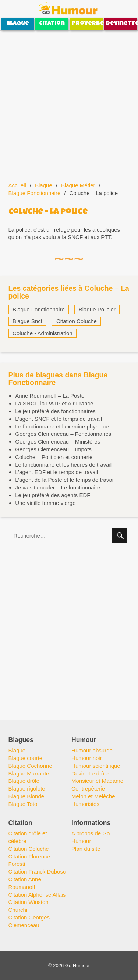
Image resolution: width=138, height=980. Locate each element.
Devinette (121, 24)
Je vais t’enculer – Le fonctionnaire (58, 487)
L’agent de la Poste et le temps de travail (65, 480)
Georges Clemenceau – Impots (53, 449)
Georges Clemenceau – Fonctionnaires (63, 434)
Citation (52, 24)
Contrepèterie (88, 789)
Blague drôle (24, 781)
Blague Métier (78, 185)
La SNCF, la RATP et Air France (54, 403)
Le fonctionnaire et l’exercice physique (62, 426)
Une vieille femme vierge (45, 503)
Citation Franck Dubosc (37, 871)
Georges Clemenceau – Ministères (58, 442)
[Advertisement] (69, 102)
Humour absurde (92, 750)
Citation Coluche (77, 321)
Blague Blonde (26, 796)
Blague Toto (23, 804)
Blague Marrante (29, 773)
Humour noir (87, 758)
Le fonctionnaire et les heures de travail (63, 465)
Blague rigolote (27, 789)
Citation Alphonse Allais (37, 895)
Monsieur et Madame (97, 781)
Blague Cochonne (30, 766)
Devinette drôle (90, 773)
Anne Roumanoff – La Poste (50, 396)
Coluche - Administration (43, 333)
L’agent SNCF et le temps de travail (59, 419)
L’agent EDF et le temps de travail (56, 472)
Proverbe (87, 24)
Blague (18, 24)
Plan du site (86, 849)
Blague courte (26, 758)
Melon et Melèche (93, 796)
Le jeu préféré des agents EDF (53, 495)
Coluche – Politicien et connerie (54, 457)
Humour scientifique (96, 766)
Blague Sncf (27, 321)
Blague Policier (97, 309)
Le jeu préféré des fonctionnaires (55, 411)
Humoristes (85, 804)
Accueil (17, 185)
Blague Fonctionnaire (35, 193)
